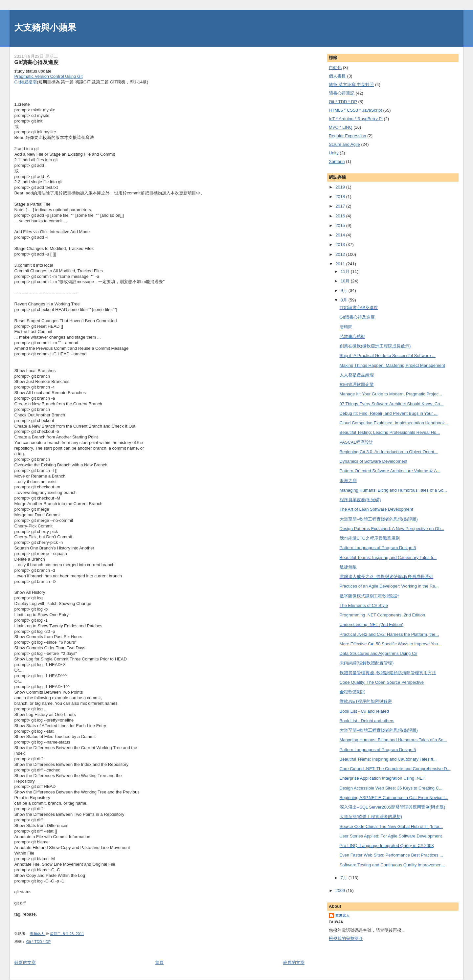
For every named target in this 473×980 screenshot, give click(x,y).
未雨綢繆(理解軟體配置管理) (367, 663)
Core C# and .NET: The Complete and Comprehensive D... (395, 769)
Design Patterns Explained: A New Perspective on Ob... (392, 529)
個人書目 (337, 76)
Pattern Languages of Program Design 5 (378, 548)
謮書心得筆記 (342, 93)
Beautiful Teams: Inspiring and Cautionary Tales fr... (388, 557)
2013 (341, 245)
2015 (341, 225)
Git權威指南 (26, 82)
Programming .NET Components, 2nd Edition (383, 615)
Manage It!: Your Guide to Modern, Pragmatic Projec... (391, 394)
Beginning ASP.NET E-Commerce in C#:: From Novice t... (394, 798)
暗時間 (346, 327)
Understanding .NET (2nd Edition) (372, 624)
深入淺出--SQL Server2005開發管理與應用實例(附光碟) (393, 807)
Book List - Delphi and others (367, 721)
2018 (341, 197)
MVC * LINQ (341, 127)
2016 (341, 216)
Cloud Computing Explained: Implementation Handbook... (394, 423)
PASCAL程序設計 (356, 442)
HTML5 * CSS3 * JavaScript (355, 110)
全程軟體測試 (352, 692)
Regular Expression (347, 136)
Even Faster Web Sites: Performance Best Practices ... (392, 855)
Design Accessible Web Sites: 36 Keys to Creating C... (391, 788)
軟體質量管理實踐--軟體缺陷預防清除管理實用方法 (388, 673)
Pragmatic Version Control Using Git (49, 76)
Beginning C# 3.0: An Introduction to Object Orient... (389, 452)
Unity (334, 153)
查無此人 (343, 915)
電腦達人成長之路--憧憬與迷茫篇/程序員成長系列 (386, 577)
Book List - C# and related (364, 711)
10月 (346, 281)
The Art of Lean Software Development (376, 509)
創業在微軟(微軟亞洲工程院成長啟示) (375, 346)
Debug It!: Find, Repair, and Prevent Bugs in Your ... (389, 413)
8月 (345, 300)
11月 (346, 271)
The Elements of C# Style (364, 605)
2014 (341, 235)
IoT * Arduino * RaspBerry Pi (356, 119)
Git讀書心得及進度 (357, 317)
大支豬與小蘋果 (45, 27)
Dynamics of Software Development (374, 461)
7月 (345, 878)
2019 (341, 187)
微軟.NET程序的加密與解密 (366, 701)
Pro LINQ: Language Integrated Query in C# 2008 (387, 846)
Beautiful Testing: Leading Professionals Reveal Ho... (390, 432)
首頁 (159, 962)
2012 (341, 254)
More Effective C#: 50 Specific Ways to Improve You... (391, 644)
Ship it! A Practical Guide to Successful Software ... (388, 356)
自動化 (335, 67)
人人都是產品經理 (357, 375)
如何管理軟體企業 (357, 384)
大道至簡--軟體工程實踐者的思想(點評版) (379, 519)
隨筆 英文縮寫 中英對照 (351, 85)
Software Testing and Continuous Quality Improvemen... (392, 865)
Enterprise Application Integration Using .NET (383, 778)
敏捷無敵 (348, 567)
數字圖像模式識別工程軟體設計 (370, 596)
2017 (341, 206)
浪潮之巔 (348, 481)
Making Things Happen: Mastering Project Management (392, 365)
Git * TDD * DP (39, 942)
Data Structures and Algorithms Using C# (379, 653)
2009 (341, 891)
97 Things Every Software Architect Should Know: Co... (392, 404)
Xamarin (337, 161)
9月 (345, 290)
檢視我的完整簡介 (346, 938)
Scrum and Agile (344, 144)
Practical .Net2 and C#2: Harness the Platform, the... (389, 634)
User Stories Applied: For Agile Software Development (391, 836)
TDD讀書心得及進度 (359, 308)
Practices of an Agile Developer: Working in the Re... (389, 586)
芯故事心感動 (352, 336)
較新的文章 (25, 962)
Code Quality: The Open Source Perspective (382, 682)
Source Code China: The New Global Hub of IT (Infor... (391, 826)
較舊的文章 (294, 962)
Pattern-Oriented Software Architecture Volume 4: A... (390, 471)
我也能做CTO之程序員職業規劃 (370, 538)
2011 (341, 264)
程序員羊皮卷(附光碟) (360, 500)
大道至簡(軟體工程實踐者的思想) (371, 817)
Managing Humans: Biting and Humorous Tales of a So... (393, 490)
